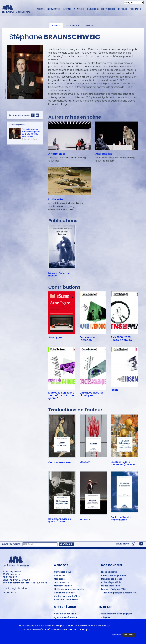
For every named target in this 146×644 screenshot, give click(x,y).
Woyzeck (85, 519)
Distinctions (108, 9)
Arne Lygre (55, 337)
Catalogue (93, 9)
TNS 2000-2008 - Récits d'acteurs (122, 339)
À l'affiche (79, 9)
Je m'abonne (66, 544)
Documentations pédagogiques (116, 614)
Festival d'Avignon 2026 (113, 589)
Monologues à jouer (112, 579)
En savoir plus (73, 26)
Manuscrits (60, 579)
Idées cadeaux (109, 572)
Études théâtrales (110, 586)
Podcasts (135, 9)
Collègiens (104, 617)
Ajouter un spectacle (65, 614)
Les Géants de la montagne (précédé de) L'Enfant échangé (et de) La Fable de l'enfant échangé (123, 463)
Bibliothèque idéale (111, 582)
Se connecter (10, 592)
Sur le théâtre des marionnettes (121, 518)
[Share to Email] (37, 115)
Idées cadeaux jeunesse (114, 576)
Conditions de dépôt (65, 593)
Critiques (122, 9)
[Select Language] (134, 2)
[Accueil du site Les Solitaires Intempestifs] (17, 9)
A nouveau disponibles (66, 600)
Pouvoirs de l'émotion (87, 339)
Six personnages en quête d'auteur (60, 520)
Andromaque (104, 154)
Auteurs (67, 9)
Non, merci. (129, 635)
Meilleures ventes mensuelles (69, 589)
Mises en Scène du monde (59, 274)
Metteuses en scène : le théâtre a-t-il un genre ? (61, 395)
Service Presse (61, 582)
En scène (90, 26)
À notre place (57, 154)
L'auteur (56, 26)
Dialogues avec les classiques (92, 394)
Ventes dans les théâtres (67, 596)
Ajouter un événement (66, 617)
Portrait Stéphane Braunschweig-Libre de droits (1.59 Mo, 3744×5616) (31, 133)
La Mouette (56, 199)
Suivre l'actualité (11, 544)
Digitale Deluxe (20, 588)
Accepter (116, 635)
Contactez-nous (63, 572)
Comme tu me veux (60, 463)
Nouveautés (54, 9)
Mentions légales (63, 586)
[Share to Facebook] (33, 115)
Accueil (41, 9)
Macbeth (85, 462)
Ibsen (114, 390)
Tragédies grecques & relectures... (119, 593)
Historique (59, 576)
